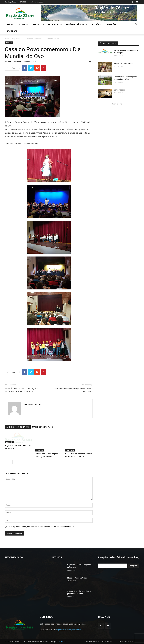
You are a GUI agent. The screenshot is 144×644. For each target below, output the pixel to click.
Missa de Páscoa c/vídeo (124, 64)
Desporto (38, 25)
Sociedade (13, 31)
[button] (136, 25)
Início (10, 25)
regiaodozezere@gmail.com (69, 630)
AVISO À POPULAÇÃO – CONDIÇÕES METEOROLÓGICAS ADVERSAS (21, 390)
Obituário (96, 25)
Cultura (22, 25)
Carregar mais (119, 104)
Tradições (111, 25)
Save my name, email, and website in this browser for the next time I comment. (41, 527)
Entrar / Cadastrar (37, 2)
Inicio (7, 39)
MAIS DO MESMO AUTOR (43, 427)
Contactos (119, 641)
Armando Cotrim (15, 62)
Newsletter (130, 641)
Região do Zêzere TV (76, 25)
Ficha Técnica (107, 641)
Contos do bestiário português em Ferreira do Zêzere (73, 390)
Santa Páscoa (119, 90)
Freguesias (55, 25)
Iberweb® (62, 641)
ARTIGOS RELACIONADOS (18, 427)
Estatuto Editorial (93, 641)
